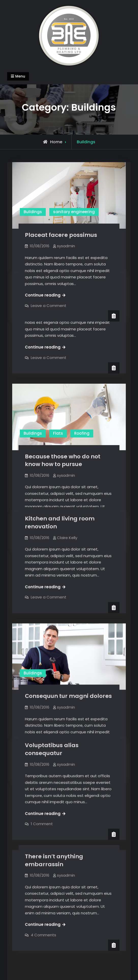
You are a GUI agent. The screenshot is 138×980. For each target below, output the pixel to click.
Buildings (33, 212)
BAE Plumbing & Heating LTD (68, 965)
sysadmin (66, 246)
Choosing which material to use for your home (65, 282)
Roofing (82, 433)
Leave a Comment (49, 357)
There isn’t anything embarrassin (54, 843)
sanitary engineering (74, 212)
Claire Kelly (67, 297)
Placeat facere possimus (61, 235)
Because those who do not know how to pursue (63, 460)
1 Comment (42, 807)
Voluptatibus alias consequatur (52, 732)
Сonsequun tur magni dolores (68, 685)
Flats (58, 433)
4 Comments (43, 918)
